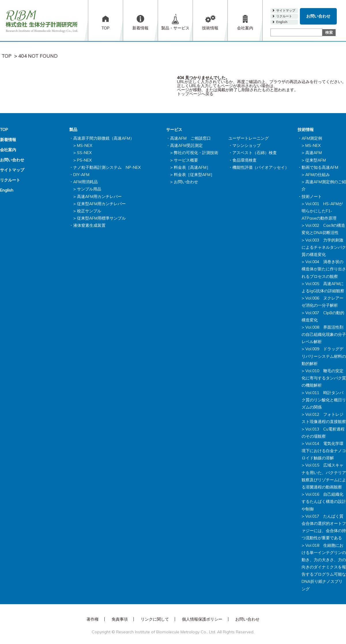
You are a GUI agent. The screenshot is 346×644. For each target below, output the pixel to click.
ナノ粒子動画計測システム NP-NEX (107, 167)
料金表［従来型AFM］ (194, 175)
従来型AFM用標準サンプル (101, 218)
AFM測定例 (312, 138)
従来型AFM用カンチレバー (101, 204)
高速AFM (314, 153)
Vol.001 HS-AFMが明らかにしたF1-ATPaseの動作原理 (322, 211)
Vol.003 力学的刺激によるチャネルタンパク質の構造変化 (324, 247)
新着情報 (140, 28)
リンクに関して (155, 619)
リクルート (284, 16)
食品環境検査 (245, 160)
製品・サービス (175, 28)
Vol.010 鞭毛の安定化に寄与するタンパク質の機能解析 (324, 378)
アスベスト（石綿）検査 (255, 153)
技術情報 (210, 28)
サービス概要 (186, 160)
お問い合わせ (318, 16)
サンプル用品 (89, 189)
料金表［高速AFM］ (192, 167)
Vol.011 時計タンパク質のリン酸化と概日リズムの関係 (324, 400)
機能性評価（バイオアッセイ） (261, 167)
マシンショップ (247, 145)
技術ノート (312, 196)
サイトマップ (286, 10)
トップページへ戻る (195, 94)
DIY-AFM (81, 175)
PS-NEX (84, 160)
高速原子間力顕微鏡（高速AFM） (104, 138)
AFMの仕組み (318, 175)
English (282, 22)
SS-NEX (84, 153)
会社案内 (245, 28)
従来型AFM (316, 160)
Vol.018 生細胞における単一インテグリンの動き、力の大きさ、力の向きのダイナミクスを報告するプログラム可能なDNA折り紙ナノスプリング (324, 567)
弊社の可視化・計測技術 (196, 153)
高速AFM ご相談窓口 (190, 138)
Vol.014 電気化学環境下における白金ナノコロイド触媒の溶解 (324, 451)
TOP (106, 28)
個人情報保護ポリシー (202, 619)
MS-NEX (85, 145)
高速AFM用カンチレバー (99, 196)
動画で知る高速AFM (320, 167)
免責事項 (120, 619)
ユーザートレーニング (249, 138)
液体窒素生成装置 (89, 225)
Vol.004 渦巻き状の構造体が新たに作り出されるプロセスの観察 (324, 269)
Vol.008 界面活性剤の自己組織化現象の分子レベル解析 (324, 334)
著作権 (93, 619)
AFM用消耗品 (85, 182)
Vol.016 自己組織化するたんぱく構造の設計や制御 (324, 501)
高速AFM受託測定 (186, 145)
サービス (174, 130)
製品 (73, 130)
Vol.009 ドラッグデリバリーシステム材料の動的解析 (324, 356)
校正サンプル (89, 211)
